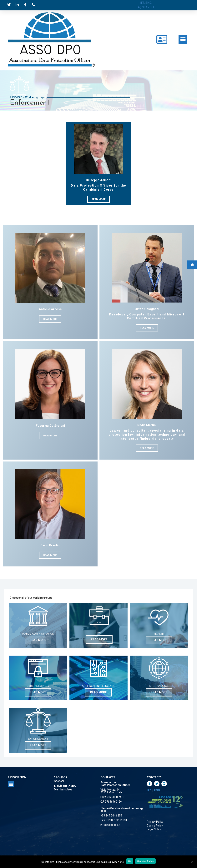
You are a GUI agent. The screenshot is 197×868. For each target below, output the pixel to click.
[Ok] (192, 862)
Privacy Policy (155, 822)
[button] (183, 39)
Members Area (63, 789)
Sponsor (59, 781)
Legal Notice (154, 829)
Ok (130, 861)
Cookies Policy (146, 861)
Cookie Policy (155, 826)
